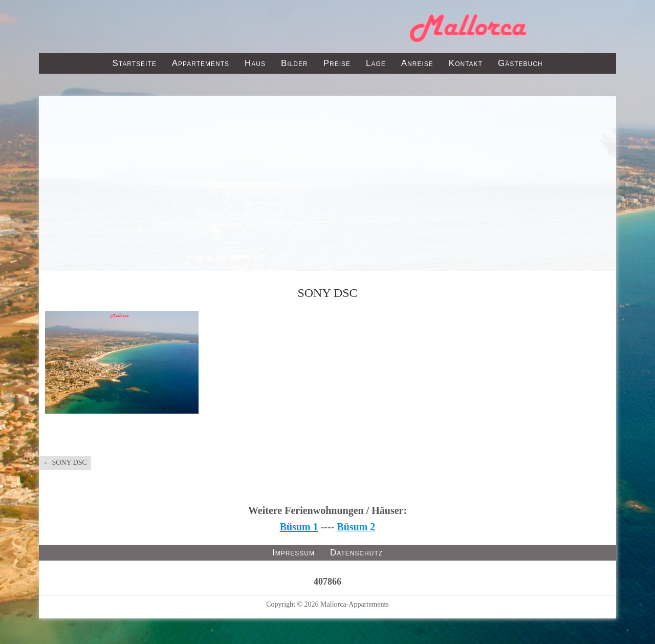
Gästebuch (520, 63)
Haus (255, 63)
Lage (376, 63)
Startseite (134, 63)
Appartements (201, 63)
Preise (337, 63)
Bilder (294, 63)
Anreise (417, 63)
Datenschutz (356, 553)
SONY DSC (65, 463)
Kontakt (466, 63)
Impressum (293, 553)
